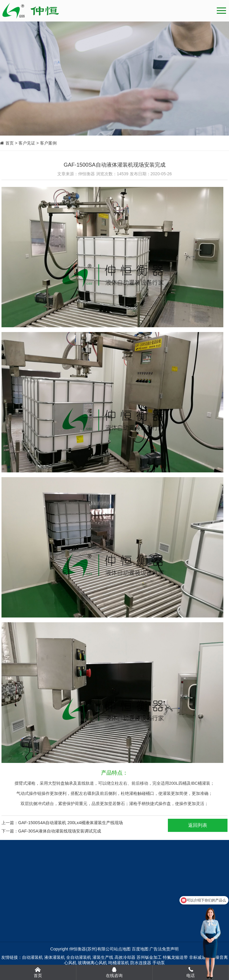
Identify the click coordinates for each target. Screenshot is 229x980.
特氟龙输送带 (175, 957)
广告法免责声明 (164, 949)
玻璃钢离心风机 (92, 963)
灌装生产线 (103, 957)
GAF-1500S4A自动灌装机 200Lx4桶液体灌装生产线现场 (71, 823)
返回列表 (198, 825)
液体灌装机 (55, 957)
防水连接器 (141, 963)
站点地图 (122, 949)
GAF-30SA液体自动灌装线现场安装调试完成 (60, 831)
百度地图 (140, 949)
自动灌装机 (33, 957)
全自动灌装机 (79, 957)
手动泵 (159, 963)
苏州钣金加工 (149, 957)
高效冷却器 (125, 957)
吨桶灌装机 (119, 963)
